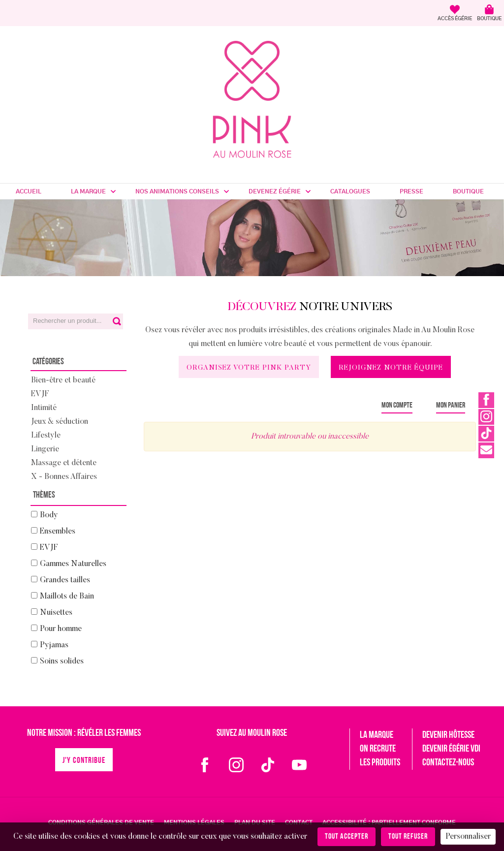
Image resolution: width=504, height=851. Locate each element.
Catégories (48, 362)
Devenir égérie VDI (451, 749)
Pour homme (61, 629)
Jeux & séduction (60, 422)
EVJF (40, 394)
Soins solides (62, 662)
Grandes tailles (65, 580)
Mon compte (397, 406)
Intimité (44, 408)
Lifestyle (46, 436)
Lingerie (45, 449)
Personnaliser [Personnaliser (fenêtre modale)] (468, 837)
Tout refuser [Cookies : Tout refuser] (408, 837)
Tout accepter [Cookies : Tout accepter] (346, 837)
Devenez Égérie (275, 191)
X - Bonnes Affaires (64, 477)
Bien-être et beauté (63, 380)
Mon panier (451, 406)
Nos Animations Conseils (177, 191)
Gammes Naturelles (73, 564)
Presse (411, 191)
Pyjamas (54, 645)
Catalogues (350, 191)
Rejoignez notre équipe (391, 368)
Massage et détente (64, 463)
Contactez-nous (448, 763)
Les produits (380, 763)
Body (49, 515)
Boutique (468, 191)
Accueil (29, 191)
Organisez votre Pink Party (249, 368)
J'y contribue (84, 761)
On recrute (378, 749)
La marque (88, 191)
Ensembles (58, 532)
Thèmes (44, 495)
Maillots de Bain (67, 597)
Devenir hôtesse (448, 735)
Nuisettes (56, 613)
